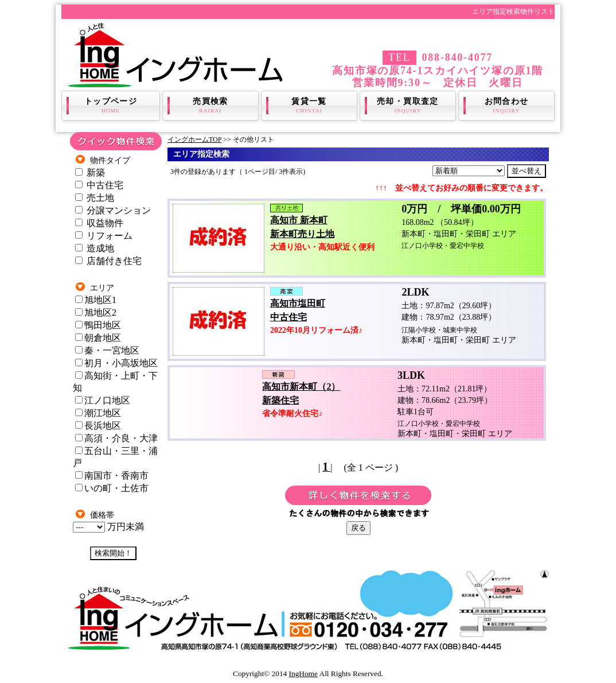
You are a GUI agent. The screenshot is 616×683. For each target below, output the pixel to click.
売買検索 (210, 106)
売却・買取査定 (408, 106)
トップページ (111, 106)
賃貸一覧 (309, 106)
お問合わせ (506, 106)
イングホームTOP (194, 139)
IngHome (303, 674)
